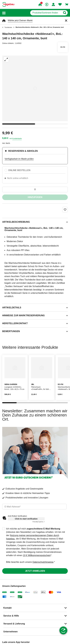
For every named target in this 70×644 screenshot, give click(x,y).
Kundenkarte (17, 139)
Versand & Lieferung (14, 624)
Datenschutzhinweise (43, 562)
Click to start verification (26, 519)
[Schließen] (66, 21)
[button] (4, 13)
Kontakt (7, 608)
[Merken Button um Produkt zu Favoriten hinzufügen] (65, 210)
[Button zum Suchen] (65, 13)
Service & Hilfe (11, 616)
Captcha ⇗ (39, 522)
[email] (34, 507)
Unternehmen (10, 632)
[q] (46, 13)
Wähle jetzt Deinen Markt (20, 20)
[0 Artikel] (35, 189)
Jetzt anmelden (35, 571)
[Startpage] (8, 4)
